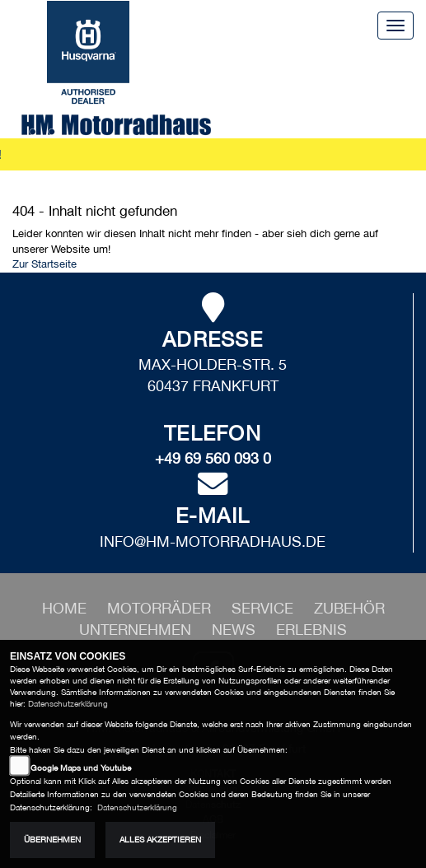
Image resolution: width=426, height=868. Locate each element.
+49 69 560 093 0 (213, 458)
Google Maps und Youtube (81, 768)
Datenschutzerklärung (68, 704)
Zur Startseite (44, 264)
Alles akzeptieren (160, 840)
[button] (161, 608)
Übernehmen (52, 840)
